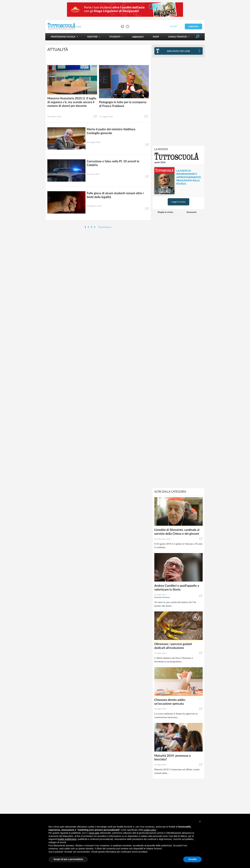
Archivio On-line (178, 51)
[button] (200, 821)
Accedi (174, 26)
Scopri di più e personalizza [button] (68, 859)
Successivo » (105, 227)
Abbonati (193, 26)
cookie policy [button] (150, 830)
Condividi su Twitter (128, 26)
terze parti (94, 833)
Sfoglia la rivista (165, 212)
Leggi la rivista (178, 202)
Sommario (192, 212)
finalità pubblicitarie (67, 839)
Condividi (95, 116)
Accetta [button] (192, 859)
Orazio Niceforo (162, 597)
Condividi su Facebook (122, 26)
